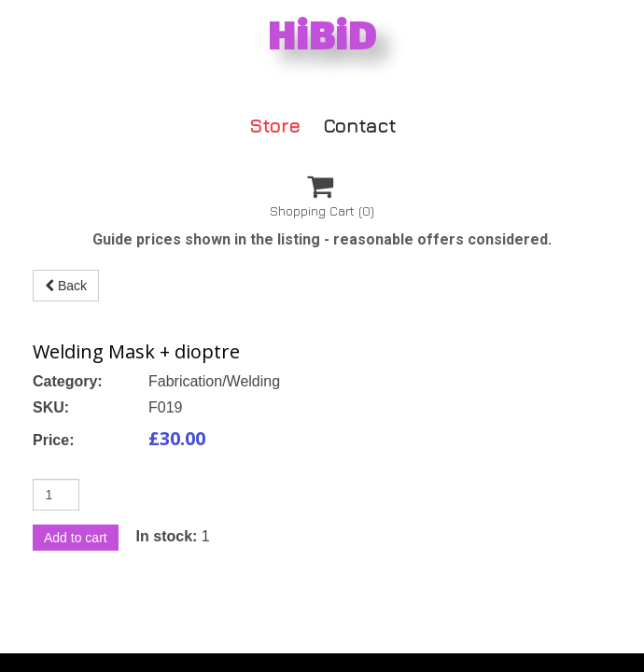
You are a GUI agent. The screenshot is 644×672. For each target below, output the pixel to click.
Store (275, 125)
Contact (359, 125)
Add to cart (76, 538)
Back (66, 286)
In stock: (167, 536)
